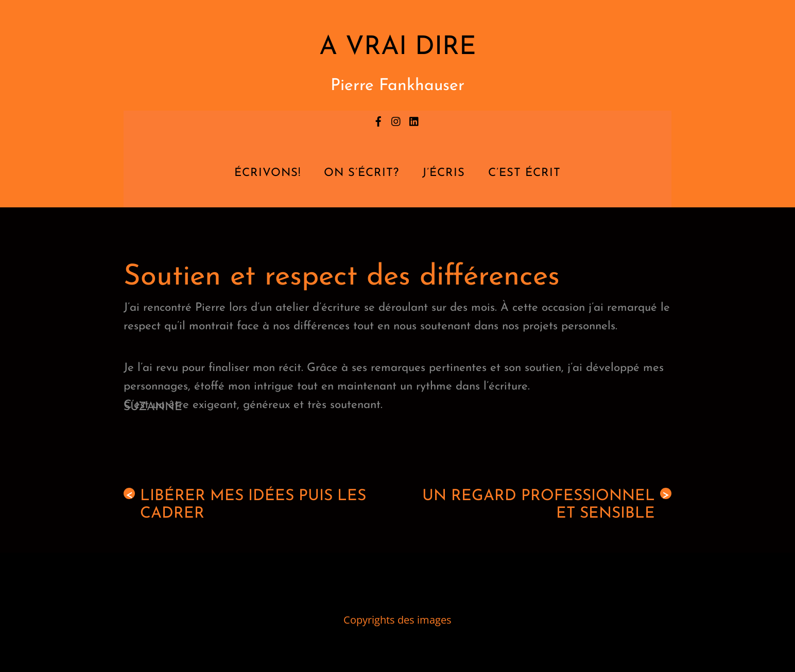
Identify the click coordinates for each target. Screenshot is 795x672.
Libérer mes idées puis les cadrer (245, 505)
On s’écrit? (361, 173)
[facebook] (378, 119)
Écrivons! (267, 173)
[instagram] (396, 119)
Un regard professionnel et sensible (547, 505)
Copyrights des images (398, 620)
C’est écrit (524, 173)
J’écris (444, 173)
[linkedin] (414, 119)
